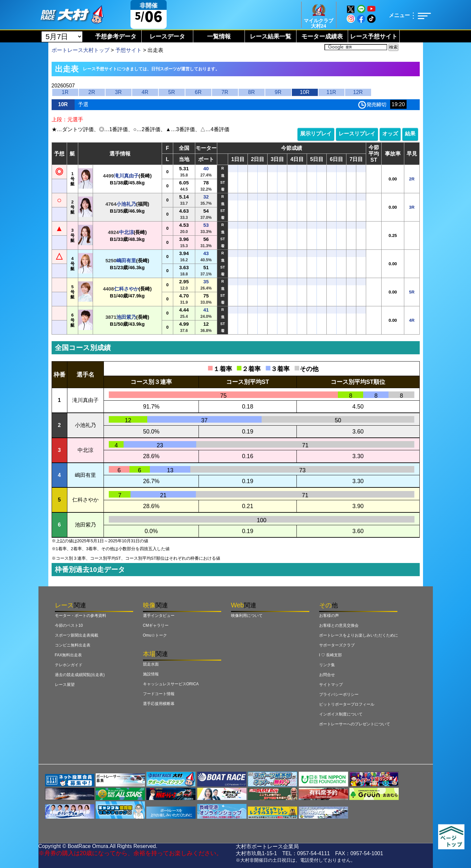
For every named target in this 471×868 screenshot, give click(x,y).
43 (206, 253)
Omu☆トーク (155, 635)
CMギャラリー (156, 625)
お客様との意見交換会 (339, 625)
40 (206, 168)
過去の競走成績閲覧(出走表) (80, 675)
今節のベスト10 (69, 625)
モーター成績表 (322, 36)
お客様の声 (329, 616)
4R (145, 92)
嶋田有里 (126, 260)
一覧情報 (219, 36)
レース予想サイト (374, 36)
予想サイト (129, 50)
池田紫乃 (126, 317)
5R (172, 92)
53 (206, 225)
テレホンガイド (69, 665)
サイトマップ (331, 685)
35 (206, 282)
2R (92, 92)
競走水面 (151, 664)
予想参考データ (116, 36)
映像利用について (247, 616)
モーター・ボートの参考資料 (81, 616)
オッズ (390, 134)
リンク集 (327, 665)
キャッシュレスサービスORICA (171, 684)
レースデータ (167, 36)
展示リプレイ (316, 134)
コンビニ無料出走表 (73, 645)
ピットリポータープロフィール (347, 704)
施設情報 (151, 674)
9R (278, 92)
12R (358, 92)
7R (225, 92)
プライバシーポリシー (339, 694)
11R (331, 92)
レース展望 (65, 685)
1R (65, 92)
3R (118, 92)
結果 (410, 134)
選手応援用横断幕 (159, 704)
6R (198, 92)
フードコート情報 (159, 694)
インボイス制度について (341, 714)
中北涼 (126, 232)
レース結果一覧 (271, 36)
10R (305, 92)
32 (206, 197)
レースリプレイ (357, 134)
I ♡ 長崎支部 (331, 655)
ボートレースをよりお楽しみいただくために (359, 635)
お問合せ (327, 675)
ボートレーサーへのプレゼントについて (355, 724)
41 (206, 310)
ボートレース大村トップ (81, 50)
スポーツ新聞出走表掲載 (77, 635)
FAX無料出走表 (69, 655)
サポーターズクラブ (337, 645)
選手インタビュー (159, 616)
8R (251, 92)
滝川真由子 (126, 176)
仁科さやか (126, 289)
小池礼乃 (126, 204)
